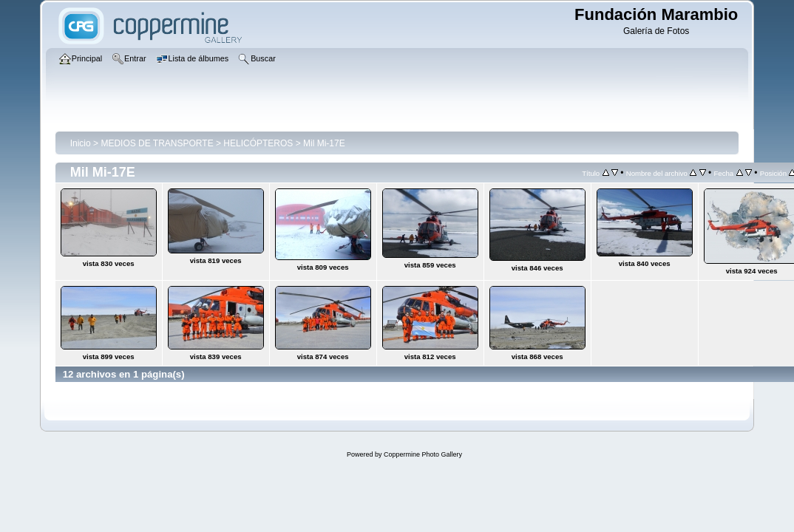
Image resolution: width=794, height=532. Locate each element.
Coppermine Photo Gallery (423, 454)
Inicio (81, 143)
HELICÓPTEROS (258, 143)
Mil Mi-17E (324, 143)
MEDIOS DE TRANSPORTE (157, 143)
